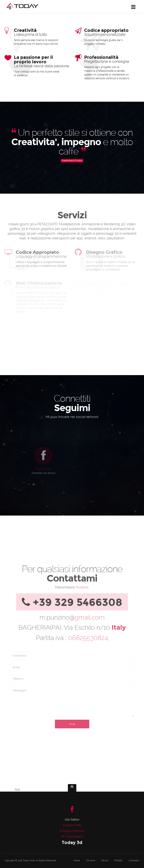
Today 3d (72, 842)
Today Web (29, 861)
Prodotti (118, 861)
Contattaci (134, 861)
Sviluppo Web (72, 825)
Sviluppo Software (72, 831)
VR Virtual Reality (72, 836)
